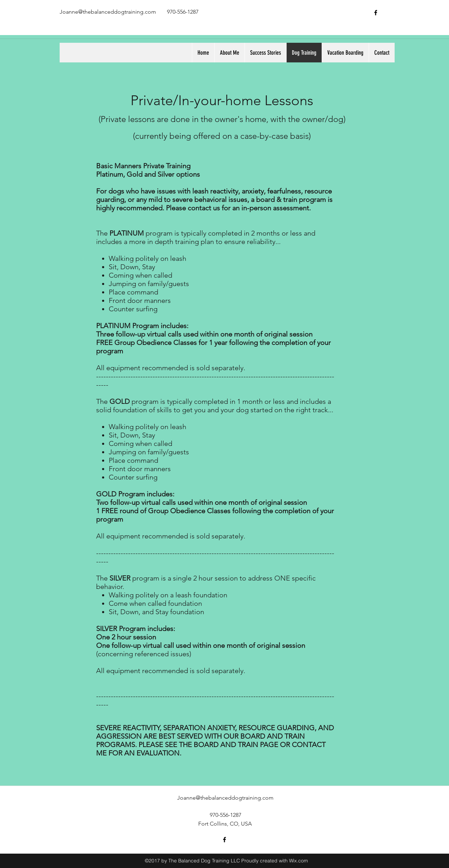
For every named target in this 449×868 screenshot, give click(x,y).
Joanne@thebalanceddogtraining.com (108, 12)
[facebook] (376, 13)
